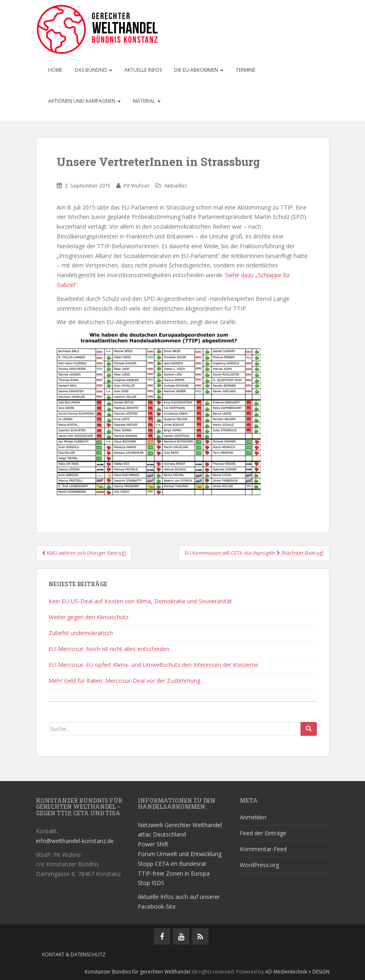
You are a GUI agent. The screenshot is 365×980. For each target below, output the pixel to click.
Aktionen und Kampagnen (84, 101)
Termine (246, 70)
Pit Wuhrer (137, 185)
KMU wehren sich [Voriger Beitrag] (84, 553)
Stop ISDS (151, 883)
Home (55, 70)
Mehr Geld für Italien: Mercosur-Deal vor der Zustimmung (124, 681)
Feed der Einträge (263, 833)
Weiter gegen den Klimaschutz (88, 617)
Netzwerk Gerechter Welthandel (180, 825)
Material (147, 101)
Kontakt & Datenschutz (74, 955)
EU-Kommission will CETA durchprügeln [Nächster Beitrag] (254, 553)
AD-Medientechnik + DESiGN (297, 972)
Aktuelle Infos (143, 70)
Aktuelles (176, 185)
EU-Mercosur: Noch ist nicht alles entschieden (109, 649)
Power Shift (153, 844)
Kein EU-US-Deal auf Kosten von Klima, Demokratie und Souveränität (140, 601)
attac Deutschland (162, 834)
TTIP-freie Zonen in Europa (174, 873)
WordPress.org (259, 865)
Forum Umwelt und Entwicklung (180, 854)
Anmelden (253, 817)
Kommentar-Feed (263, 849)
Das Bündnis (93, 70)
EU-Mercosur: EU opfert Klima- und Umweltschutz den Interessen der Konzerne (153, 665)
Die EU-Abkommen (199, 70)
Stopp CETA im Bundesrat (172, 864)
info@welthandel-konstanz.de (75, 841)
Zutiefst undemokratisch (81, 633)
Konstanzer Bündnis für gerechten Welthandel (138, 972)
